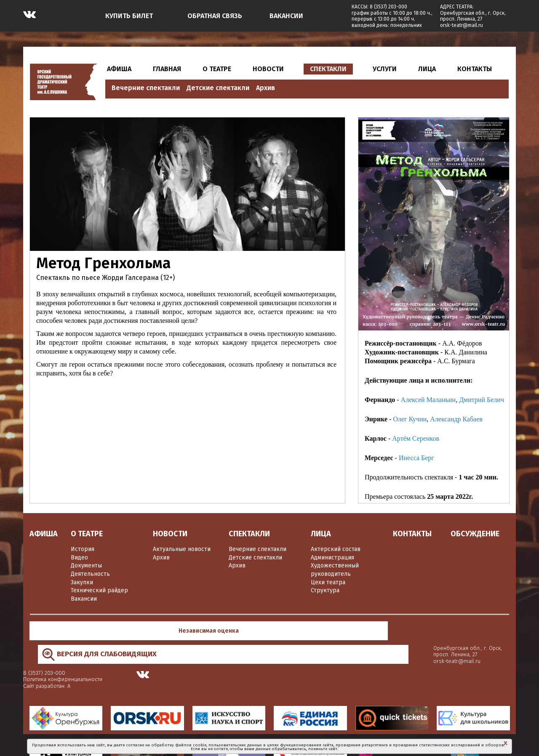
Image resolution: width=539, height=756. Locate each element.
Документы (86, 566)
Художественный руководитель (335, 570)
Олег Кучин (410, 419)
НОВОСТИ (268, 69)
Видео (79, 558)
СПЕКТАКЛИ (328, 69)
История (83, 549)
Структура (325, 590)
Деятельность (90, 574)
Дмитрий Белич (482, 400)
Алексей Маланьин (428, 400)
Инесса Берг (416, 458)
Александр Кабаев (456, 419)
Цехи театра (328, 582)
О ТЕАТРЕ (217, 69)
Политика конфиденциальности (379, 631)
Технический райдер (99, 590)
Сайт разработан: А (363, 638)
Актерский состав (336, 549)
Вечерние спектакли (146, 88)
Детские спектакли (218, 88)
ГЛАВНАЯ (167, 69)
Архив (265, 88)
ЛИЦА (427, 69)
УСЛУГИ (385, 69)
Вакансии (84, 599)
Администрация (332, 558)
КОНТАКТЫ (475, 69)
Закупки (82, 582)
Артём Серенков (416, 438)
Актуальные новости (182, 549)
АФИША (119, 69)
